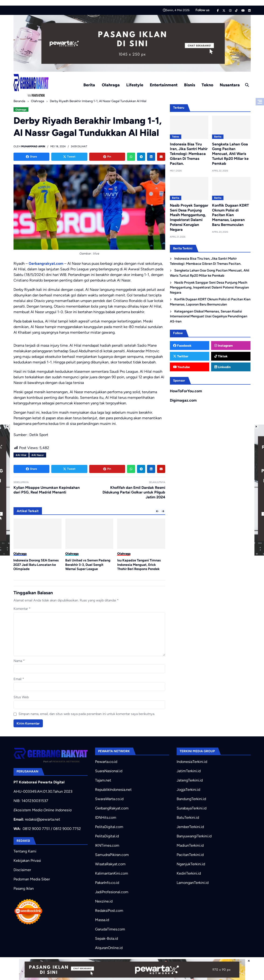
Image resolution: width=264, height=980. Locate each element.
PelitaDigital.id (107, 836)
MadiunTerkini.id (190, 845)
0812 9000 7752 (67, 829)
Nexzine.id (104, 901)
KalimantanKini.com (112, 873)
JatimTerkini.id (189, 771)
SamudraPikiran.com (112, 855)
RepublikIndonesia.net (113, 790)
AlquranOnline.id (109, 948)
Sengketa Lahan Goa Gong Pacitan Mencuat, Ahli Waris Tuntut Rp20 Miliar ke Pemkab (230, 154)
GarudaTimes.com (110, 929)
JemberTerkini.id (190, 827)
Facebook (182, 346)
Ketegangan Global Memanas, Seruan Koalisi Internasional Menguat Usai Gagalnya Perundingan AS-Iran (209, 316)
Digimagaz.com (183, 400)
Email (19, 679)
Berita (89, 85)
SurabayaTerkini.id (192, 808)
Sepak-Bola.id (106, 938)
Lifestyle (135, 85)
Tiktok (221, 356)
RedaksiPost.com (109, 911)
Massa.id (102, 920)
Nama (19, 661)
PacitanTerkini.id (190, 855)
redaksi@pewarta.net (43, 819)
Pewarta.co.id (106, 762)
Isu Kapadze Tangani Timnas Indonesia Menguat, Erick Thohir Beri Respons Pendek (139, 565)
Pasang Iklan (24, 888)
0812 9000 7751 (36, 829)
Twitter (181, 356)
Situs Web (21, 697)
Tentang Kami (25, 851)
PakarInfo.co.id (107, 883)
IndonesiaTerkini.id (192, 762)
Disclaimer (22, 870)
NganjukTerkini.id (191, 864)
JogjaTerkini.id (188, 790)
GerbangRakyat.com (112, 808)
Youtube (182, 367)
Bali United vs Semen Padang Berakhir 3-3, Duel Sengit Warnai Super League (88, 565)
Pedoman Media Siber (32, 879)
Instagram (224, 346)
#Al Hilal (21, 455)
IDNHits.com (106, 817)
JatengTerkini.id (190, 780)
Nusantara (230, 85)
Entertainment (164, 85)
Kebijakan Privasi (27, 861)
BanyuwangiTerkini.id (194, 836)
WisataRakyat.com (110, 864)
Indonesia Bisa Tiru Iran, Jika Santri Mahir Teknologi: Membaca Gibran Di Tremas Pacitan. (189, 154)
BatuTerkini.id (188, 817)
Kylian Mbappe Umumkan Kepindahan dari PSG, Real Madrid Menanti (47, 490)
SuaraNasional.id (109, 771)
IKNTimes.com (107, 845)
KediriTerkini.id (189, 873)
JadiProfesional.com (112, 892)
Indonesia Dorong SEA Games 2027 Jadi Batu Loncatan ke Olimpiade (36, 565)
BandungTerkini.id (191, 799)
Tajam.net (103, 780)
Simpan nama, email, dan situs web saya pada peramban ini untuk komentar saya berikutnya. (87, 714)
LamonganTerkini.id (193, 883)
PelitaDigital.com (109, 827)
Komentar (22, 609)
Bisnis (190, 85)
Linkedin (223, 367)
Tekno (207, 85)
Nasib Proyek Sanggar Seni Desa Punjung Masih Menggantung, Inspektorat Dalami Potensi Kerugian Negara (189, 217)
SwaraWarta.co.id (109, 799)
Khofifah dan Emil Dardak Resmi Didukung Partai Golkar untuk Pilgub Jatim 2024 (134, 492)
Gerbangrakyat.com (46, 263)
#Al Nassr (38, 455)
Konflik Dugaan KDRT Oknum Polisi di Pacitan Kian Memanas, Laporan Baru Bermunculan (230, 215)
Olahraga (111, 85)
